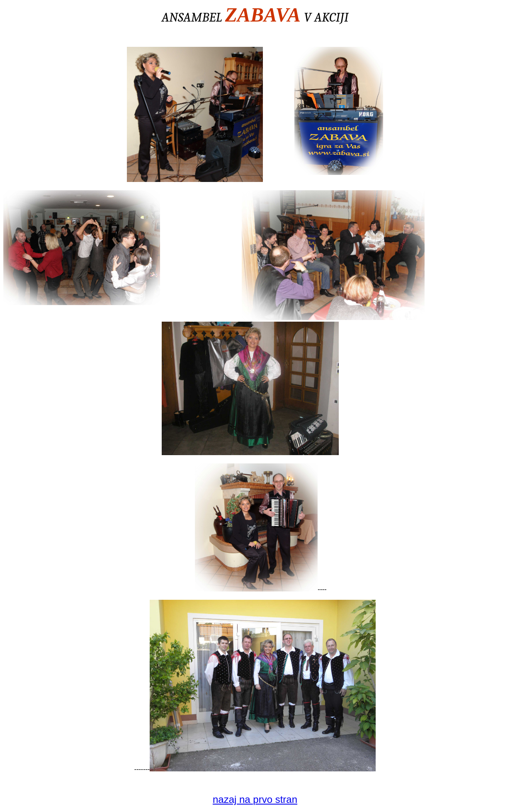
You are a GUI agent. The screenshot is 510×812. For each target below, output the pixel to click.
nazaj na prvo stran (255, 799)
